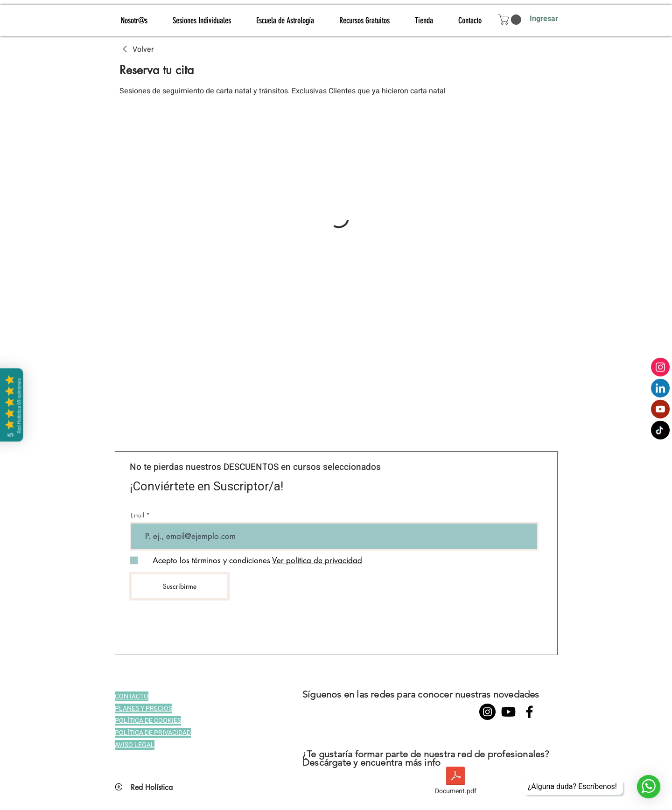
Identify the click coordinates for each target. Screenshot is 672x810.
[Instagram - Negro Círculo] (487, 712)
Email (137, 515)
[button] (511, 20)
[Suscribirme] (179, 586)
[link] (136, 49)
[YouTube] (508, 712)
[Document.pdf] (455, 782)
